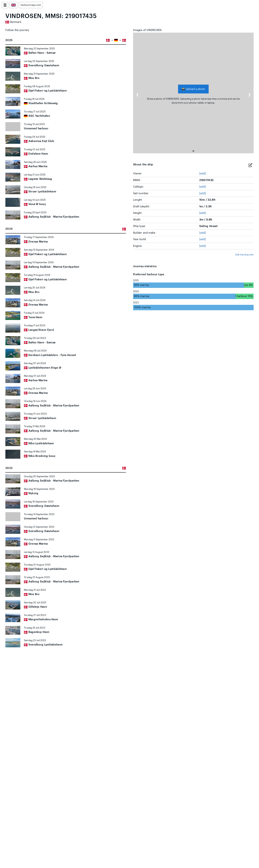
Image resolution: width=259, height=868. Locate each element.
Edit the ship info (245, 255)
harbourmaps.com (31, 5)
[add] (203, 174)
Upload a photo (193, 89)
